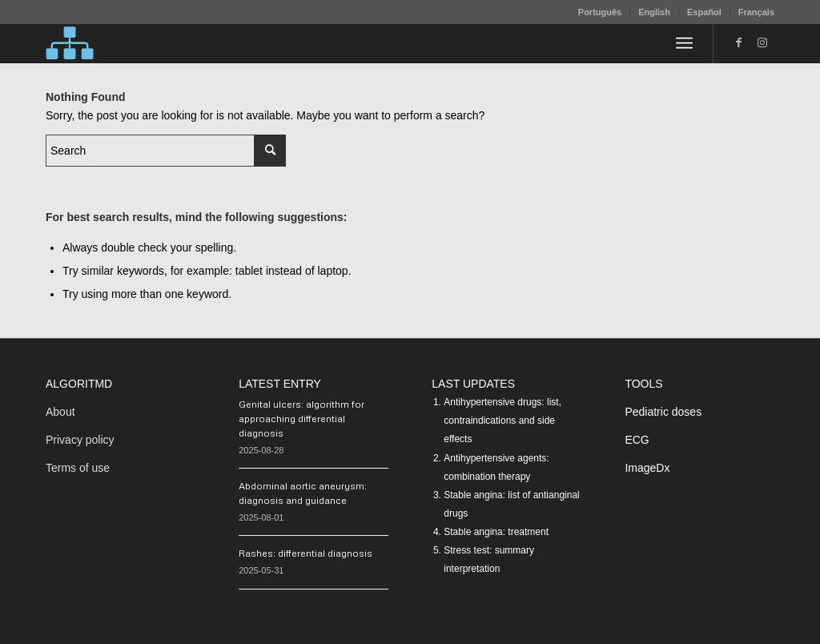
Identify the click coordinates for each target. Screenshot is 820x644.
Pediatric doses (663, 412)
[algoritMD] (70, 43)
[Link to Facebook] (738, 42)
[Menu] (684, 43)
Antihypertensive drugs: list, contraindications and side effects (502, 421)
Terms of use (78, 468)
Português (600, 12)
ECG (637, 440)
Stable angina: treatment (496, 532)
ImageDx (647, 468)
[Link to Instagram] (762, 42)
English (654, 12)
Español (704, 12)
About (60, 412)
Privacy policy (80, 440)
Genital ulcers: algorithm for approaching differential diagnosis (301, 419)
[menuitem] (600, 12)
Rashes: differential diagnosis (305, 553)
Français (756, 12)
